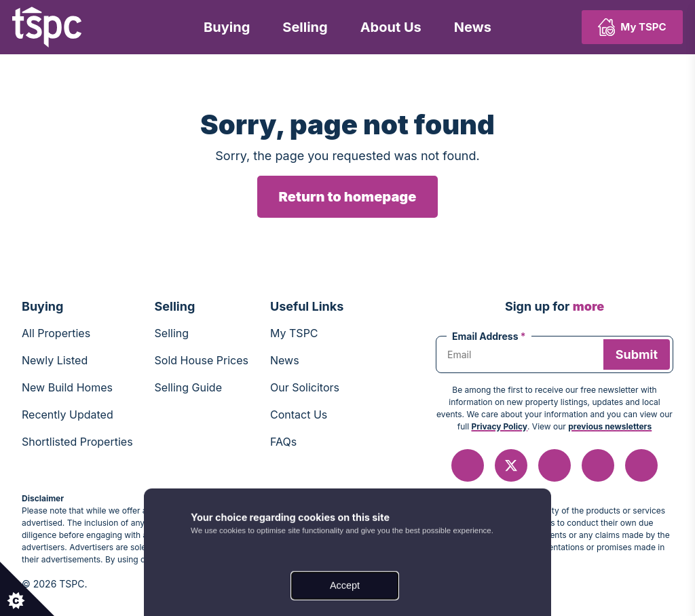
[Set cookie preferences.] (27, 589)
